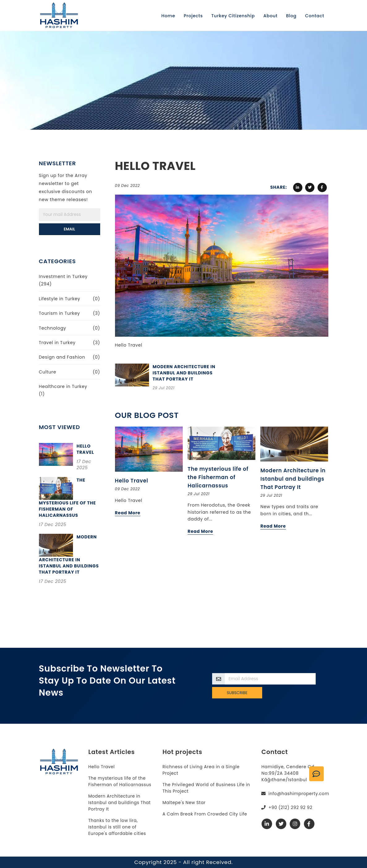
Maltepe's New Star (185, 803)
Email (69, 229)
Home (168, 16)
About (271, 16)
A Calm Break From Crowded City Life (206, 814)
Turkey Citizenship (233, 16)
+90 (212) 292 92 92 (291, 807)
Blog (291, 16)
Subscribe (237, 693)
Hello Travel (85, 449)
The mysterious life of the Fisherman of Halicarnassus (218, 477)
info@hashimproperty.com (300, 794)
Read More (128, 513)
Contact (315, 16)
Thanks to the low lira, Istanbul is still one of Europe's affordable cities (118, 827)
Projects (193, 16)
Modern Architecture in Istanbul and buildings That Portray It (184, 373)
